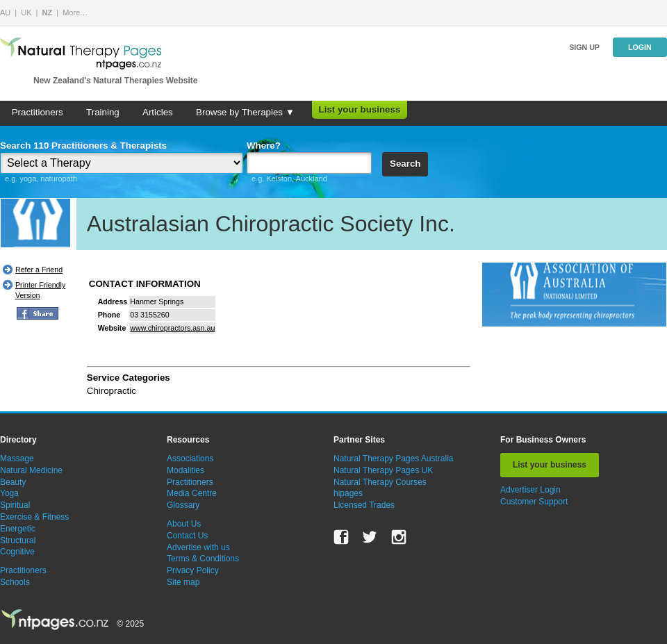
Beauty (13, 482)
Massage (17, 459)
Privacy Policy (193, 570)
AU (5, 13)
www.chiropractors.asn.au (172, 328)
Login (640, 47)
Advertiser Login (530, 490)
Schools (15, 582)
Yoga (9, 493)
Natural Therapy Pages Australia (394, 459)
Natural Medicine (31, 470)
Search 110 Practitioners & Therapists (83, 146)
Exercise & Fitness (34, 517)
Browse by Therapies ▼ (245, 112)
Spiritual (15, 505)
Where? (264, 146)
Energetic (18, 529)
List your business (360, 109)
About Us (184, 524)
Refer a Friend (39, 270)
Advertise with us (198, 547)
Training (103, 112)
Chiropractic (112, 391)
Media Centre (192, 493)
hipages (348, 493)
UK (26, 13)
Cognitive (17, 552)
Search (405, 164)
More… (75, 13)
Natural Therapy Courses (380, 482)
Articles (158, 112)
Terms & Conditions (203, 559)
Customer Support (534, 502)
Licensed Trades (364, 505)
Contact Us (187, 536)
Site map (183, 582)
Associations (190, 459)
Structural (18, 540)
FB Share (38, 313)
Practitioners (38, 112)
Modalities (186, 470)
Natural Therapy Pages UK (383, 470)
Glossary (183, 505)
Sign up (584, 47)
